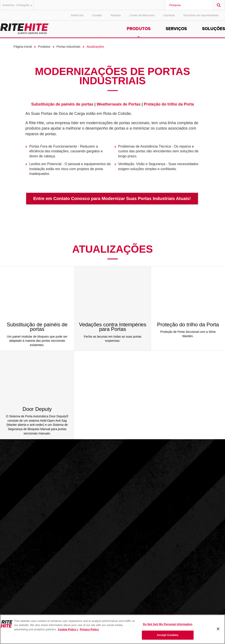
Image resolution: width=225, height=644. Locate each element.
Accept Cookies (168, 635)
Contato (97, 15)
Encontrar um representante (201, 15)
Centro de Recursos (142, 15)
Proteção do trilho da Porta (169, 104)
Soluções (214, 29)
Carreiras (169, 15)
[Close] (218, 629)
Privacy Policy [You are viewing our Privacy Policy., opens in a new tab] (89, 629)
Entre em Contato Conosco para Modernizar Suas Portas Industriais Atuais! (112, 198)
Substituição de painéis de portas (62, 104)
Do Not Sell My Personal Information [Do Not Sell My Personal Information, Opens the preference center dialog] (168, 624)
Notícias (116, 15)
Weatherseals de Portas (119, 104)
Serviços (176, 29)
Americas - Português (18, 5)
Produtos (139, 29)
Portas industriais (68, 47)
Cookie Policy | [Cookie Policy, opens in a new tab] (68, 629)
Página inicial (23, 47)
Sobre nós (77, 15)
